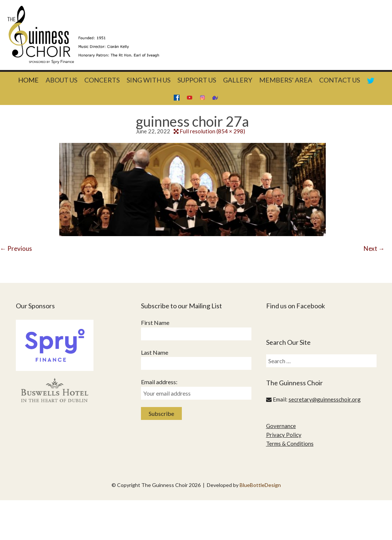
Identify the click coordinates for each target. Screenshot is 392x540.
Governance (281, 426)
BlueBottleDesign (260, 485)
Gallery (238, 80)
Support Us (197, 80)
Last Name (155, 352)
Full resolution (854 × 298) (212, 131)
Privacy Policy (284, 435)
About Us (61, 80)
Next (374, 248)
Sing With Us (149, 80)
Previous (16, 248)
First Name (155, 322)
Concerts (102, 80)
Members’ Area (286, 80)
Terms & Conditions (290, 443)
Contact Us (340, 80)
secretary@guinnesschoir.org (325, 399)
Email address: (159, 382)
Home (28, 80)
